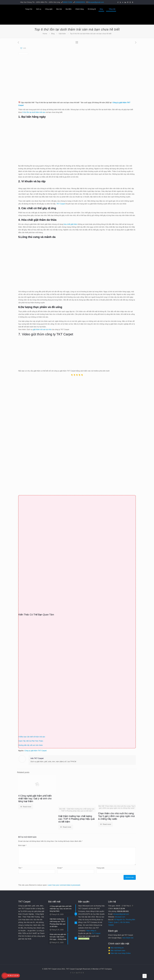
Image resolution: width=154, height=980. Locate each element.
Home (45, 34)
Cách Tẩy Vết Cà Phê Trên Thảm (31, 741)
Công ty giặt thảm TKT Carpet (36, 751)
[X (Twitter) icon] (120, 2)
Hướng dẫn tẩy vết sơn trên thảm (31, 745)
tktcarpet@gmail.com (121, 914)
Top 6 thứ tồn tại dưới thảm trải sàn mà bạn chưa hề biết (91, 34)
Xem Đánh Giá (128, 938)
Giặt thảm (62, 34)
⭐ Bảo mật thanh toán (117, 951)
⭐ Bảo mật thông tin (116, 948)
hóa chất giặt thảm (70, 224)
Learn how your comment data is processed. (64, 885)
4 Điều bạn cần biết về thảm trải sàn (32, 737)
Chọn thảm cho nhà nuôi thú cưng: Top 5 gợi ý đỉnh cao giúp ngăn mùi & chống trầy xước (116, 816)
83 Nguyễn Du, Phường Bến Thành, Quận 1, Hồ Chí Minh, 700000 (122, 922)
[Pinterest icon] (128, 2)
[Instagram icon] (130, 2)
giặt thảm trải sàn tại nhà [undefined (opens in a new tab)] (42, 330)
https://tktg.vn (91, 931)
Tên (20, 868)
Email (60, 868)
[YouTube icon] (123, 2)
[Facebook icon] (118, 2)
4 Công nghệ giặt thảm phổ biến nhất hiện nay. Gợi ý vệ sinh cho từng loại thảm (35, 798)
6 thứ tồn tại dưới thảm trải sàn (34, 112)
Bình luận (22, 845)
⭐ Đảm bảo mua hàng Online (119, 953)
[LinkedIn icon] (125, 2)
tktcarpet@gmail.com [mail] (96, 2)
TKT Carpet (96, 933)
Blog (53, 34)
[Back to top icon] (145, 976)
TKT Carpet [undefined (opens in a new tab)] (61, 204)
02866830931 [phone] (80, 2)
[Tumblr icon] (133, 2)
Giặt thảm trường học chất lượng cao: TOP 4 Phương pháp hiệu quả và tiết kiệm (76, 819)
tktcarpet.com (120, 917)
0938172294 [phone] (68, 2)
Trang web (100, 868)
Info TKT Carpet (37, 758)
